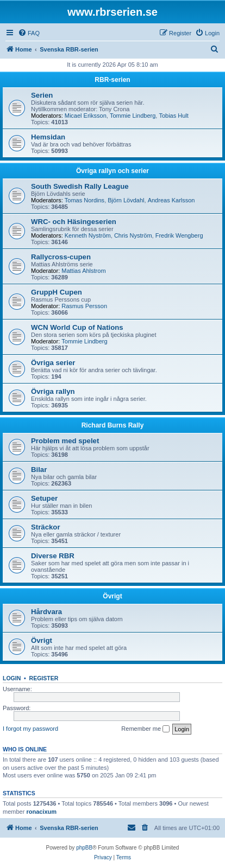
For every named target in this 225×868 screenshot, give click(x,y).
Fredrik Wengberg (179, 235)
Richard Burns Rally (113, 425)
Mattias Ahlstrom (83, 271)
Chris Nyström (133, 235)
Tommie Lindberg (133, 116)
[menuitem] (29, 33)
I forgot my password (30, 729)
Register (44, 678)
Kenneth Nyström (88, 235)
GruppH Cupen (57, 292)
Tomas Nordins (85, 200)
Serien (42, 95)
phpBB (84, 848)
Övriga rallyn (53, 391)
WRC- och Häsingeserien (74, 222)
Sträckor (46, 527)
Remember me (145, 729)
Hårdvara (46, 612)
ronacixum (41, 812)
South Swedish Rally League (80, 186)
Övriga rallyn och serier (112, 171)
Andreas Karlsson (171, 200)
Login (12, 678)
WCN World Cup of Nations (77, 327)
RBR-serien (112, 80)
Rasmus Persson (84, 306)
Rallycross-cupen (61, 257)
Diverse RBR (53, 556)
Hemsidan (48, 137)
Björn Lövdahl (126, 200)
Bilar (39, 470)
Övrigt (112, 596)
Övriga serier (53, 363)
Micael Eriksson (86, 116)
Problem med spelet (65, 441)
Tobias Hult (173, 116)
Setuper (44, 498)
